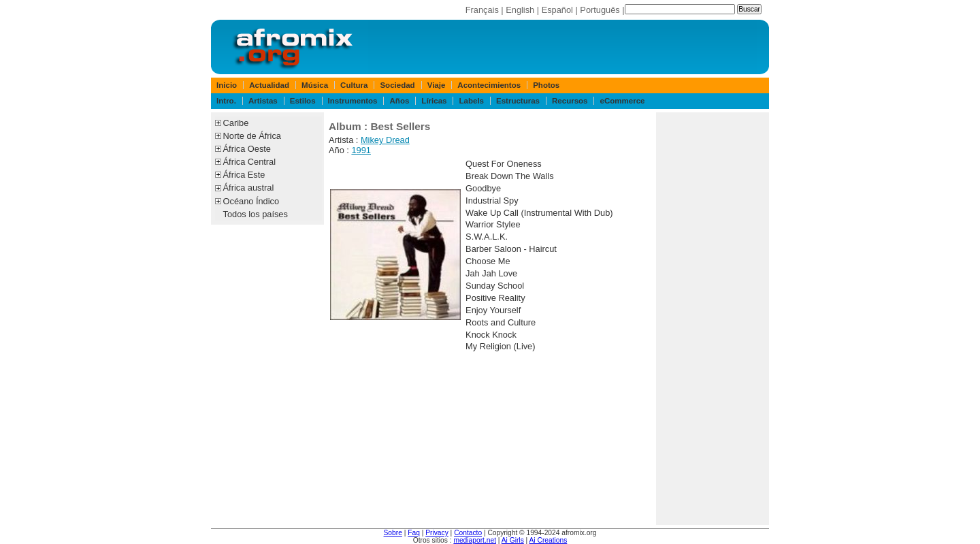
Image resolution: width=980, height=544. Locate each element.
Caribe (236, 123)
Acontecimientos (489, 85)
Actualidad (269, 85)
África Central (250, 162)
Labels (472, 101)
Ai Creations (549, 540)
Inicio (227, 85)
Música (315, 85)
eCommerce (623, 101)
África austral (249, 188)
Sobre (393, 533)
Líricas (434, 101)
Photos (546, 85)
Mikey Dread (385, 140)
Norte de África (252, 136)
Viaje (437, 85)
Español (557, 10)
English (520, 10)
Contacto (468, 533)
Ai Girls (513, 540)
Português (600, 10)
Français (482, 10)
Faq (414, 533)
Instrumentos (353, 101)
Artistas (263, 101)
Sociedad (397, 85)
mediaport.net (475, 540)
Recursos (570, 101)
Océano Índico (251, 201)
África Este (244, 175)
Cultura (354, 85)
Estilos (303, 101)
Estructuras (518, 101)
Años (400, 101)
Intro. (226, 101)
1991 (361, 150)
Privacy (437, 533)
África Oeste (247, 149)
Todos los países (256, 214)
